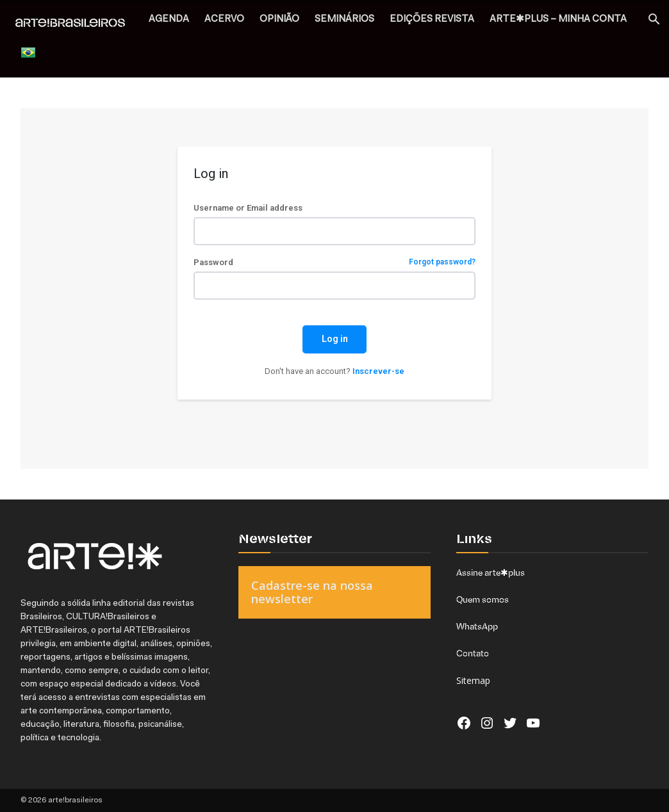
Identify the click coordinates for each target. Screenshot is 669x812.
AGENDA (169, 20)
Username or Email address (248, 208)
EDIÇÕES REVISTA (432, 20)
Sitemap (473, 680)
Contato (473, 653)
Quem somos (483, 599)
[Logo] (77, 24)
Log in (335, 339)
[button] (654, 21)
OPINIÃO (279, 20)
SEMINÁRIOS (344, 20)
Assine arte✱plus (491, 572)
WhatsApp (477, 626)
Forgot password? (442, 262)
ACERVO (224, 20)
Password (334, 262)
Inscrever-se (378, 371)
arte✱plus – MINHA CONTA (558, 20)
